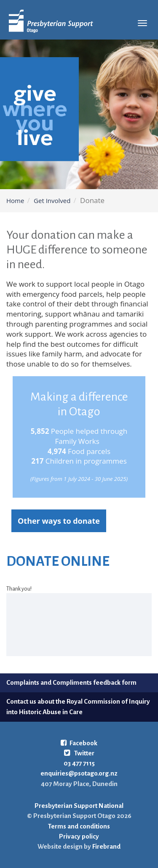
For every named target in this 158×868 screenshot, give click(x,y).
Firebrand (106, 846)
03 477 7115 (79, 763)
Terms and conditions (79, 826)
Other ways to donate (59, 521)
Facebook (79, 743)
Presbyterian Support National (79, 806)
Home (15, 201)
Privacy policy (79, 836)
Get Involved (52, 201)
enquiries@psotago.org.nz (79, 773)
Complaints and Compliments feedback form (71, 682)
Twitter (79, 753)
